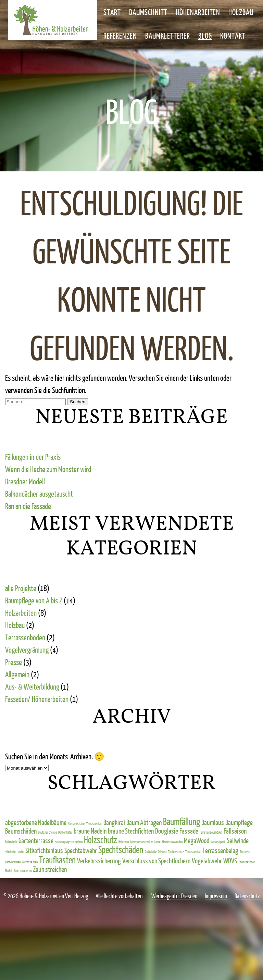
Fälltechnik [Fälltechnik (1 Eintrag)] (11, 842)
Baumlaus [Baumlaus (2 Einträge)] (213, 822)
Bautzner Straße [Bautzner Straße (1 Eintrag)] (47, 832)
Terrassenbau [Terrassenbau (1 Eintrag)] (193, 852)
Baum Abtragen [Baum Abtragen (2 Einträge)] (144, 822)
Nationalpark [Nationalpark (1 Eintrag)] (218, 842)
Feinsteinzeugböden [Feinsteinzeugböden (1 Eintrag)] (211, 832)
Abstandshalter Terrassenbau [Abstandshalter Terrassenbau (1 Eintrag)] (85, 824)
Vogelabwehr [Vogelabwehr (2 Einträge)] (207, 860)
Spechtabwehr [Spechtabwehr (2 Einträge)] (81, 850)
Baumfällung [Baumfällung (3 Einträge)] (181, 821)
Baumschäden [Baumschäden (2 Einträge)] (21, 831)
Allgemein (17, 674)
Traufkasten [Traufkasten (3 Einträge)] (57, 860)
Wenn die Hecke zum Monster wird (48, 469)
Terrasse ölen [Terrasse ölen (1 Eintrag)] (30, 862)
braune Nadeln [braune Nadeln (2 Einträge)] (90, 831)
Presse (14, 662)
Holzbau (15, 625)
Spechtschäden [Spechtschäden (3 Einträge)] (121, 849)
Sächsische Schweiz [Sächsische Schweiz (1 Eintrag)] (156, 852)
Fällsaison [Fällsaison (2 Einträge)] (235, 831)
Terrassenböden (25, 637)
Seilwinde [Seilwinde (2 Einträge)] (238, 840)
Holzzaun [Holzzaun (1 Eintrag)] (124, 842)
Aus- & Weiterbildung (32, 687)
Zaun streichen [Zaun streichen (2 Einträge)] (50, 869)
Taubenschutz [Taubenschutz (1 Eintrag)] (176, 852)
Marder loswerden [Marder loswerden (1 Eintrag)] (172, 842)
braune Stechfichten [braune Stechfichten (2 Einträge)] (131, 831)
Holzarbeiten (21, 613)
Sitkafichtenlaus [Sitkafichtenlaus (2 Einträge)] (44, 850)
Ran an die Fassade (28, 506)
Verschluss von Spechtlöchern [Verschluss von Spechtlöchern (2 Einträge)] (156, 860)
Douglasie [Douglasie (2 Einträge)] (167, 831)
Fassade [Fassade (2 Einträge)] (189, 831)
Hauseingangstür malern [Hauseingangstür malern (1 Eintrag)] (69, 842)
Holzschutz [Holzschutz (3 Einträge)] (101, 839)
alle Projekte (21, 588)
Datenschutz (247, 896)
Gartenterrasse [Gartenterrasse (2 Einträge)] (36, 840)
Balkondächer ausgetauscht (39, 494)
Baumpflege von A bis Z (34, 600)
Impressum (216, 896)
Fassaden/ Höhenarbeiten (37, 699)
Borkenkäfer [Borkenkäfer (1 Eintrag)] (65, 832)
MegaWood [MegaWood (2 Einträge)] (197, 840)
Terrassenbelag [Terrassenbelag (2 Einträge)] (220, 850)
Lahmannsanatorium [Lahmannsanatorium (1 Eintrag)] (142, 842)
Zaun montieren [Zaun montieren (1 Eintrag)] (23, 871)
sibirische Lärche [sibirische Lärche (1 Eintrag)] (15, 852)
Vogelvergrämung (27, 650)
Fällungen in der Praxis (33, 457)
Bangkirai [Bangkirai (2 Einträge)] (114, 822)
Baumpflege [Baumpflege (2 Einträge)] (239, 822)
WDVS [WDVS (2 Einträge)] (230, 860)
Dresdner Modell (25, 481)
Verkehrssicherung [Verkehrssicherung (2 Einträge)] (99, 860)
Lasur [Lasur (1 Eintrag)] (158, 842)
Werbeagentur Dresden (174, 896)
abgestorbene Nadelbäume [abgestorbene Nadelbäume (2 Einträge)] (36, 822)
